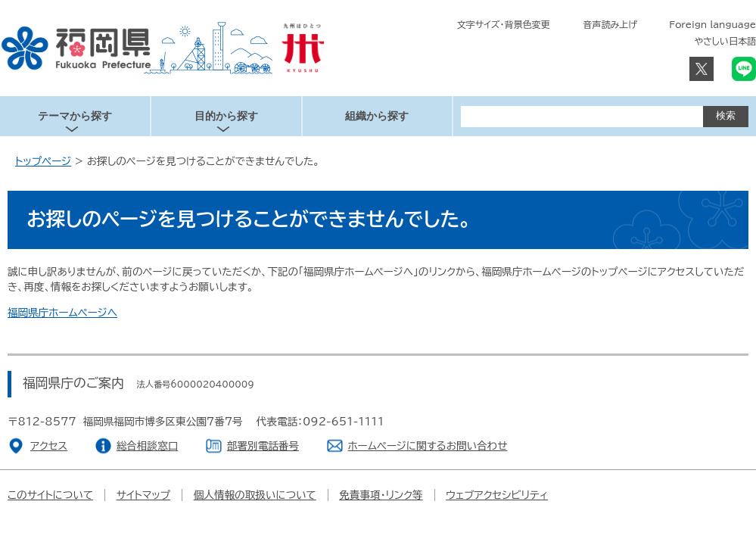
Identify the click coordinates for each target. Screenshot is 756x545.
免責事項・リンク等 (381, 495)
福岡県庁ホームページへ (62, 313)
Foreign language (712, 24)
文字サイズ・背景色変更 (504, 24)
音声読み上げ (611, 24)
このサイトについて (50, 495)
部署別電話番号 (263, 446)
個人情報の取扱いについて (255, 495)
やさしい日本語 (725, 41)
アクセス (49, 446)
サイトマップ (144, 495)
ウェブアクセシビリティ (497, 495)
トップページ (43, 161)
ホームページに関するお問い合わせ (428, 446)
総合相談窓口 (148, 446)
